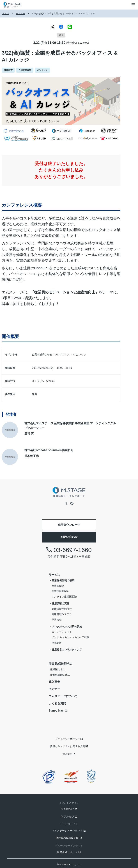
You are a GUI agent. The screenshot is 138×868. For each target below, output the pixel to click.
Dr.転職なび (67, 809)
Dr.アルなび (67, 816)
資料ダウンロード (69, 525)
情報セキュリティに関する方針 (68, 746)
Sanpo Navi (57, 711)
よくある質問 (57, 703)
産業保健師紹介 (60, 591)
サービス (54, 575)
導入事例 (54, 682)
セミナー (20, 14)
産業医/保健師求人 (61, 664)
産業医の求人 (58, 669)
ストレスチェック (62, 632)
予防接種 (57, 620)
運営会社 (68, 754)
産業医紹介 (58, 586)
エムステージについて (63, 696)
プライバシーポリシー (68, 739)
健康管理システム (62, 614)
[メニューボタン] (133, 5)
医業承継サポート (67, 852)
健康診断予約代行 (62, 609)
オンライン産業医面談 (64, 597)
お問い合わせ (69, 537)
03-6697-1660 (69, 550)
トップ (6, 14)
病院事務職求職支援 (67, 838)
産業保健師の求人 (60, 675)
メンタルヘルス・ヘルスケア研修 (70, 637)
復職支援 (57, 643)
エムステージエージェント (67, 831)
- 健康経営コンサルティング (66, 650)
